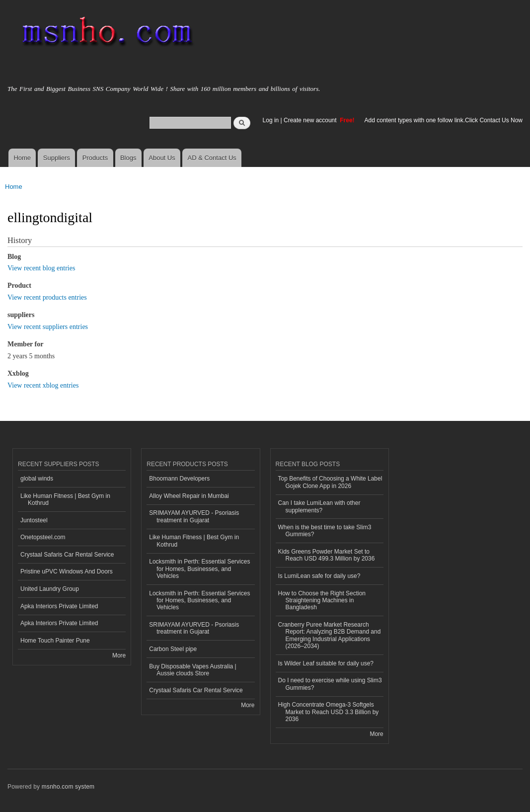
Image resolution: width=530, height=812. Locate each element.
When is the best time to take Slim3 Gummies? (325, 531)
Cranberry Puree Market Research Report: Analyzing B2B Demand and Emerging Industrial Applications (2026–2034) (330, 635)
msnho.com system (68, 787)
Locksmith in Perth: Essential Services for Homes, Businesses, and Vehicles (199, 569)
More (119, 655)
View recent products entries (47, 297)
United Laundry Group (50, 589)
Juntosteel (34, 520)
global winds (37, 479)
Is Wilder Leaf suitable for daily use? (326, 663)
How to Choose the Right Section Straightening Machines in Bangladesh (322, 601)
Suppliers (57, 158)
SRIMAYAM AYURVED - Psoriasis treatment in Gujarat (194, 516)
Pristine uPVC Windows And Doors (67, 571)
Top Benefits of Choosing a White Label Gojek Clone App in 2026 (330, 482)
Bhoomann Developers (179, 479)
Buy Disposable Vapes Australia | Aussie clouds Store (192, 670)
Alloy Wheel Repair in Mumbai (189, 496)
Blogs (128, 158)
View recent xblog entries (43, 385)
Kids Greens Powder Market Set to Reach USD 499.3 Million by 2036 (327, 555)
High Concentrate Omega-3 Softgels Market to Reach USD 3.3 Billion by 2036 (329, 712)
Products (95, 158)
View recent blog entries (41, 268)
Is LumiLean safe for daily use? (319, 576)
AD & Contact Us (212, 158)
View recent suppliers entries (48, 327)
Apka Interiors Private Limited (59, 606)
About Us (162, 158)
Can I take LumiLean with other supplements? (319, 506)
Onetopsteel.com (43, 537)
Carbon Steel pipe (173, 649)
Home (22, 158)
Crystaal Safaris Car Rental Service (67, 555)
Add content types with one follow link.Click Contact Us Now (444, 120)
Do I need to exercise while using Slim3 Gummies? (330, 684)
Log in (271, 120)
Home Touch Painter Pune (55, 641)
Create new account (311, 120)
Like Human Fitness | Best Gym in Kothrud (65, 499)
